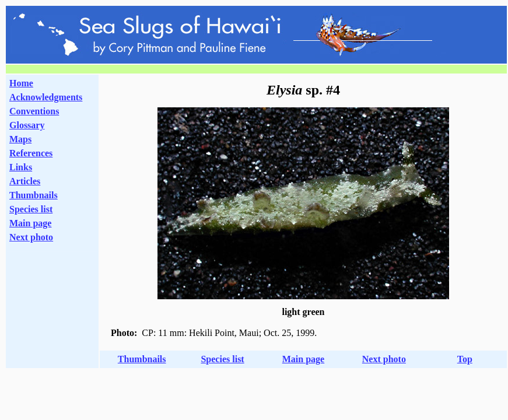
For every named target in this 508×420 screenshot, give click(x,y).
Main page (30, 223)
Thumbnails (34, 195)
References (31, 153)
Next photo (384, 359)
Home (21, 83)
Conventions (34, 111)
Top (465, 359)
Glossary (27, 125)
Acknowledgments (46, 97)
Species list (31, 209)
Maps (20, 139)
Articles (25, 181)
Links (21, 167)
